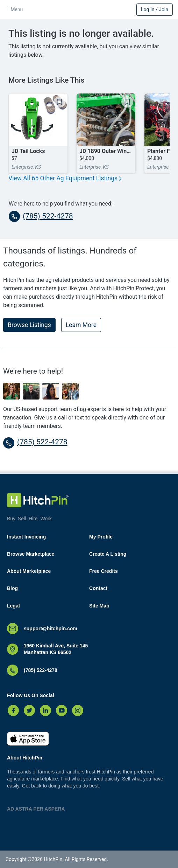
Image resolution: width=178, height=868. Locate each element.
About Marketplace (29, 571)
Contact (98, 588)
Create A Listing (108, 554)
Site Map (99, 606)
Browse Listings (29, 325)
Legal (13, 606)
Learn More (81, 325)
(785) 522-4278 (41, 216)
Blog (12, 588)
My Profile (101, 537)
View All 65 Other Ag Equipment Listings (65, 178)
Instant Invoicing (26, 537)
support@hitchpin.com (51, 629)
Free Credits (104, 571)
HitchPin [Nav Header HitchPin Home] (89, 10)
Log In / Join (155, 9)
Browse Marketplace (31, 554)
